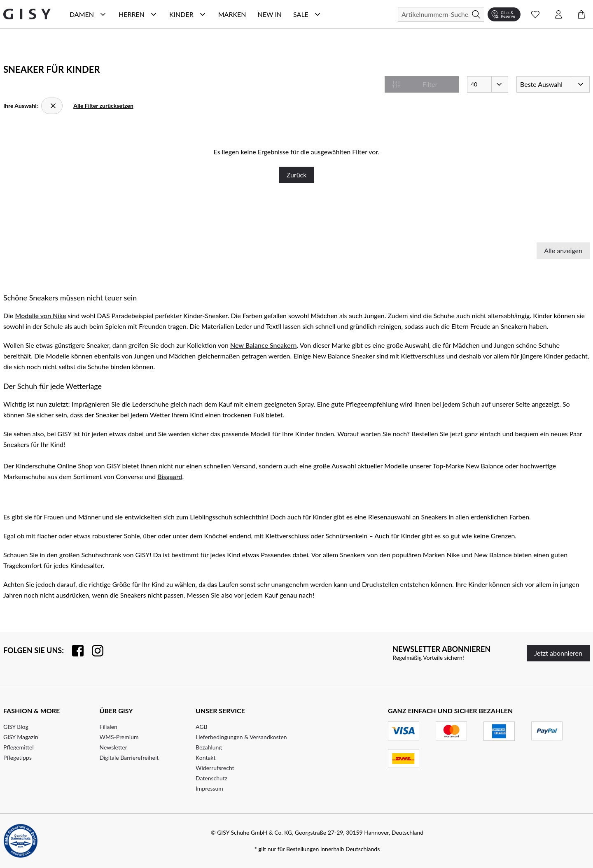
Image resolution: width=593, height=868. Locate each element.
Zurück (297, 175)
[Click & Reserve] (504, 14)
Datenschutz (211, 778)
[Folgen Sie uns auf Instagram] (93, 651)
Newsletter (113, 747)
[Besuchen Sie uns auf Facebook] (74, 651)
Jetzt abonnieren (558, 653)
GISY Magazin (21, 737)
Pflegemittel (19, 747)
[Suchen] (441, 14)
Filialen (109, 727)
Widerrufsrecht (215, 768)
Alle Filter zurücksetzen (103, 106)
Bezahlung (209, 747)
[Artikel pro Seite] (488, 84)
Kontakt (206, 757)
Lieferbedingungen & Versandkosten (241, 737)
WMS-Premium (119, 737)
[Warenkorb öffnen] (581, 14)
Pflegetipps (18, 757)
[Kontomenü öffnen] (558, 14)
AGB (202, 727)
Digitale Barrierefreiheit (129, 757)
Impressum (209, 788)
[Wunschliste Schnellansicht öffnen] (535, 14)
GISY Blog (16, 727)
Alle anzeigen (563, 250)
